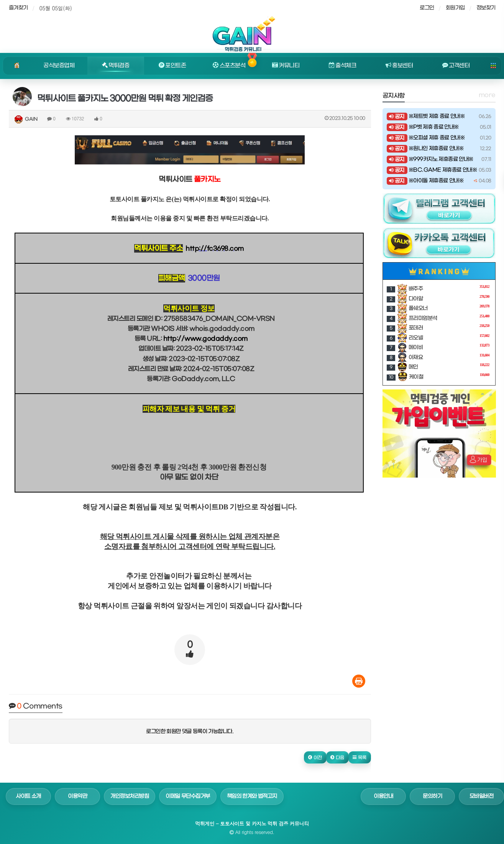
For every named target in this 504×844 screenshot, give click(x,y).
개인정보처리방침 (130, 796)
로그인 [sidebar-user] (427, 8)
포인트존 (172, 66)
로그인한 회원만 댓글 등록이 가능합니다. (190, 732)
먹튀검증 (116, 66)
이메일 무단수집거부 (188, 796)
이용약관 (77, 796)
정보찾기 (486, 8)
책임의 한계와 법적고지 (252, 796)
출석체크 (343, 66)
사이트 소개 (28, 796)
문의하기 (432, 796)
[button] (315, 757)
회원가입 (455, 8)
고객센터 (456, 66)
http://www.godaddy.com (205, 339)
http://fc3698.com (215, 249)
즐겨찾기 (18, 8)
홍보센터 (399, 66)
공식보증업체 (59, 66)
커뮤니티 (286, 66)
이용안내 (383, 796)
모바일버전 (482, 796)
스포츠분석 (229, 66)
